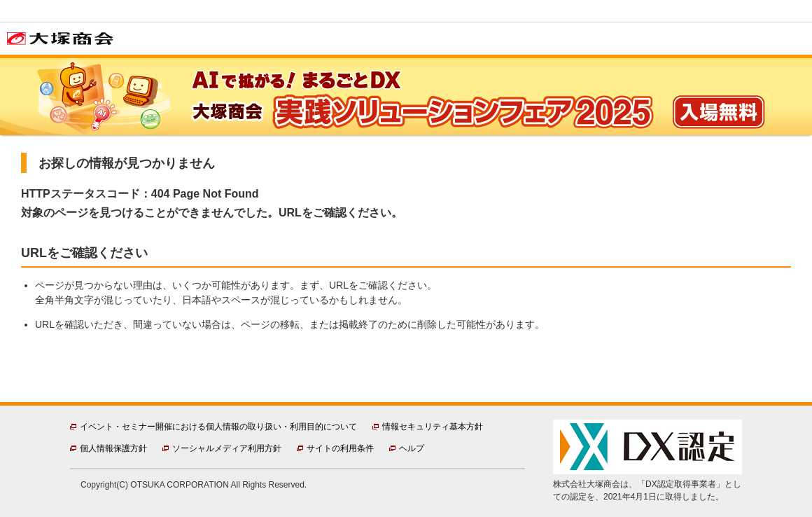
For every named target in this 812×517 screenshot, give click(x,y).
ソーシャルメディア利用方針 (227, 448)
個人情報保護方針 (113, 448)
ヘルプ (412, 448)
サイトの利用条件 (340, 448)
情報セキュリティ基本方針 (433, 427)
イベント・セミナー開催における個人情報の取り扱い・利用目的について (218, 427)
